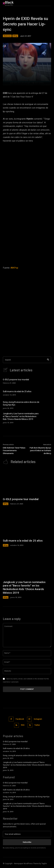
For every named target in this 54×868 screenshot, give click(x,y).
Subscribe (27, 842)
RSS (23, 725)
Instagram (38, 719)
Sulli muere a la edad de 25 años (17, 392)
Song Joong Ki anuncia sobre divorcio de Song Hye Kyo (21, 404)
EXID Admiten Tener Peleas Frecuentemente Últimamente (14, 451)
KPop (15, 36)
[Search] (48, 360)
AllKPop (14, 268)
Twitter (37, 725)
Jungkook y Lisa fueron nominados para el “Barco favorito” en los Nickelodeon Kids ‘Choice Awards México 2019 (21, 416)
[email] (27, 834)
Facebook (20, 719)
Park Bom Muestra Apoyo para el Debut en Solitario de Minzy (40, 451)
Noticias (7, 36)
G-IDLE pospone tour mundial (16, 380)
